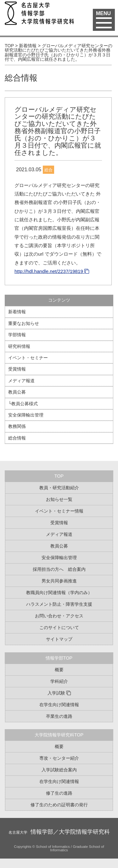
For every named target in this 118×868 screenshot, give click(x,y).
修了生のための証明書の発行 (59, 805)
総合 (48, 170)
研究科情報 (19, 346)
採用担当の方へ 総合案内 (59, 569)
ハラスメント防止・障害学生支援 (59, 604)
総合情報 (21, 78)
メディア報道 (21, 381)
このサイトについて (59, 627)
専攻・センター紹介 (59, 758)
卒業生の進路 (59, 716)
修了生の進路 (59, 793)
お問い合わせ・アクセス (59, 616)
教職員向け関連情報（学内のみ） (59, 593)
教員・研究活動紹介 (59, 488)
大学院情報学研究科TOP (59, 735)
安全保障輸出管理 (26, 415)
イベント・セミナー (28, 358)
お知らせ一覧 (59, 499)
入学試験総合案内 (59, 770)
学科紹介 (59, 681)
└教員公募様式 (23, 404)
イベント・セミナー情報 (59, 511)
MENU (104, 17)
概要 (59, 670)
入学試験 (56, 693)
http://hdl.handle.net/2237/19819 (49, 271)
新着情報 (17, 312)
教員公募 (17, 392)
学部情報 (17, 335)
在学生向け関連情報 (59, 705)
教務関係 (17, 426)
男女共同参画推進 (59, 581)
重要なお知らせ (24, 323)
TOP (59, 476)
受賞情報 (17, 369)
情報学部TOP (59, 658)
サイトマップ (59, 639)
